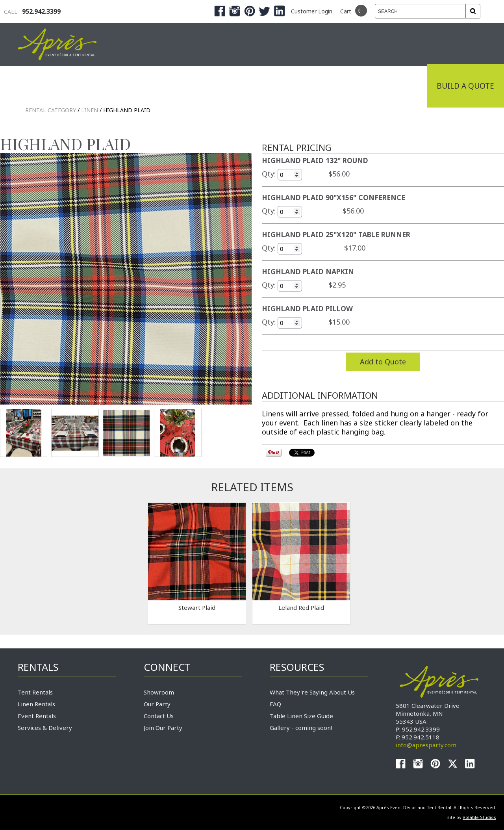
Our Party (157, 704)
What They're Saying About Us (312, 692)
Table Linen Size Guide (301, 716)
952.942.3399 (32, 11)
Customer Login (312, 11)
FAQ (275, 704)
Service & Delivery (324, 86)
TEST (24, 433)
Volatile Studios (479, 817)
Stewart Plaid (197, 607)
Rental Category (51, 110)
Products (248, 86)
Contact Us (159, 716)
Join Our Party (163, 728)
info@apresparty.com (426, 745)
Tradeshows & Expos (166, 86)
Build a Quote (465, 86)
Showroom (159, 692)
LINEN (90, 110)
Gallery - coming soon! (301, 728)
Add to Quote (383, 362)
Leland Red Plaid (301, 607)
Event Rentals (37, 716)
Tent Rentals (35, 692)
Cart (346, 11)
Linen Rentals (36, 704)
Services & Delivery (45, 728)
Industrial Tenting (64, 86)
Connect (399, 86)
